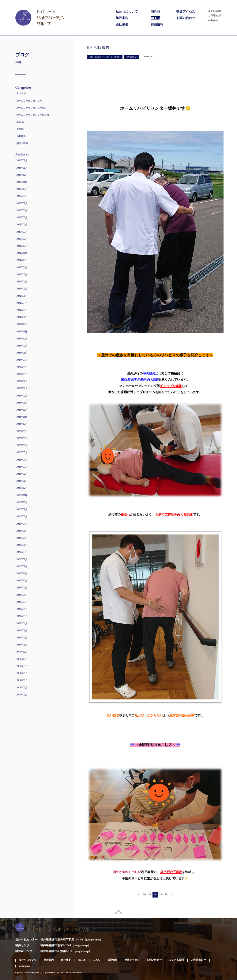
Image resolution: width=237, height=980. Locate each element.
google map (93, 940)
